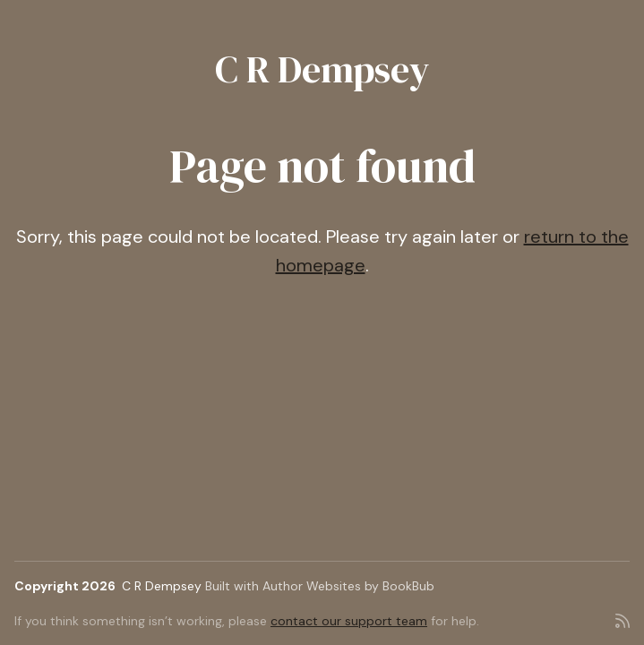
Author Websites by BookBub (348, 586)
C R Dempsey (322, 69)
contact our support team (349, 621)
